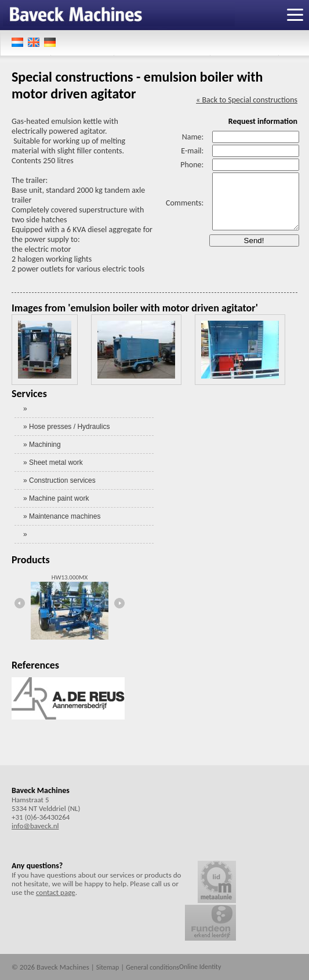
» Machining (42, 445)
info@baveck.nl (35, 826)
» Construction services (59, 480)
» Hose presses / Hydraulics (66, 427)
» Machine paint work (56, 498)
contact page (56, 892)
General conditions (152, 967)
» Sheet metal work (53, 463)
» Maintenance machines (62, 516)
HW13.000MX (70, 577)
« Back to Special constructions (247, 100)
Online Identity (200, 967)
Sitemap (108, 967)
